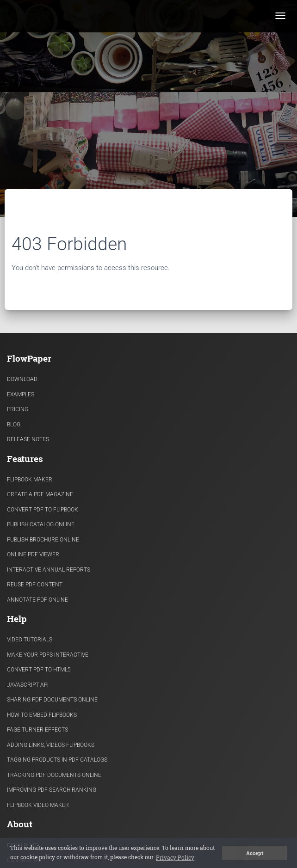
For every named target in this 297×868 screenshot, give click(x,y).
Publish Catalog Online (41, 524)
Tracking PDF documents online (54, 775)
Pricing (18, 409)
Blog (14, 425)
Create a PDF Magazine (40, 494)
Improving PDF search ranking (52, 790)
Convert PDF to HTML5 (39, 670)
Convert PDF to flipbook (43, 510)
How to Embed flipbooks (42, 715)
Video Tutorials (30, 640)
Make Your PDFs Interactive (48, 655)
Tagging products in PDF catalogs (57, 760)
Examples (21, 394)
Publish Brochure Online (43, 540)
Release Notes (28, 439)
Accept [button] (255, 853)
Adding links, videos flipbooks (51, 745)
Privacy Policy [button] (175, 857)
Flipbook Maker (30, 480)
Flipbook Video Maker (38, 805)
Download (22, 379)
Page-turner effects (37, 730)
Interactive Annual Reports (49, 570)
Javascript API (28, 685)
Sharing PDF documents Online (52, 700)
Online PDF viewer (33, 554)
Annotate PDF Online (37, 600)
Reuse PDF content (35, 585)
